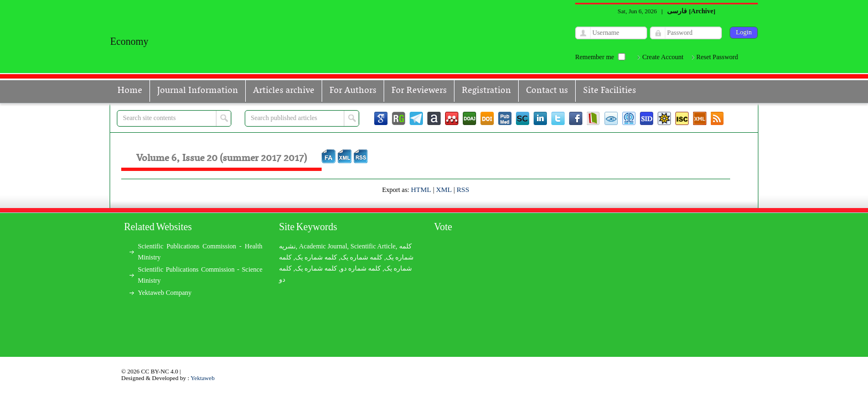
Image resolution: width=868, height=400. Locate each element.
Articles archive (284, 91)
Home (130, 91)
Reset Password (717, 57)
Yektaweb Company (165, 293)
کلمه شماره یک (316, 257)
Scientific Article (373, 246)
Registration (486, 91)
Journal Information (198, 91)
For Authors (353, 91)
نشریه (287, 246)
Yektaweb (203, 378)
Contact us (547, 91)
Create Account (663, 57)
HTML (421, 189)
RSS (463, 189)
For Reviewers (419, 91)
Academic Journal (323, 246)
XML (444, 189)
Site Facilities (609, 91)
